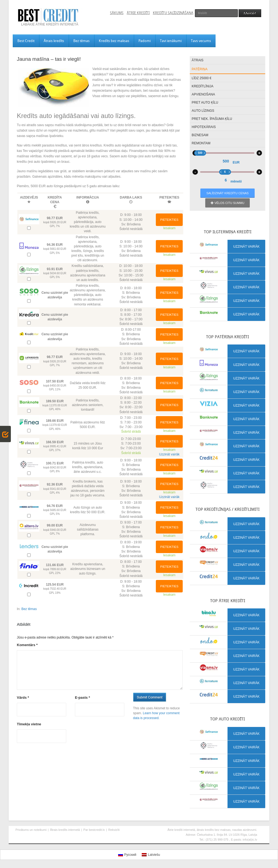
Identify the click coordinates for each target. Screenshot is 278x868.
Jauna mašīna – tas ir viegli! (49, 59)
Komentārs (27, 645)
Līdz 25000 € (202, 78)
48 (245, 186)
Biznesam (200, 135)
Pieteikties (169, 220)
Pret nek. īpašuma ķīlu (212, 119)
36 (241, 186)
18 (233, 186)
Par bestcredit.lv (94, 830)
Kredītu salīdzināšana (173, 13)
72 (253, 186)
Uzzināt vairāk (169, 454)
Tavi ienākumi (171, 41)
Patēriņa (200, 69)
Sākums (117, 13)
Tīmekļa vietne (29, 724)
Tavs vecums (201, 41)
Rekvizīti (114, 830)
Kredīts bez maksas (114, 41)
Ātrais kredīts (54, 41)
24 (237, 186)
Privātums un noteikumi (31, 830)
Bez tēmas (81, 41)
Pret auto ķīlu (205, 103)
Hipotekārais (204, 127)
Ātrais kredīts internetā (65, 830)
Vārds (23, 698)
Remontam (201, 143)
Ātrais (198, 60)
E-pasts (83, 698)
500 (219, 153)
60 (249, 186)
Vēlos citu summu (228, 203)
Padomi (145, 41)
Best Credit (26, 41)
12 (230, 186)
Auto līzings (203, 111)
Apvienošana (203, 94)
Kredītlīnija (203, 86)
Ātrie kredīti (138, 13)
